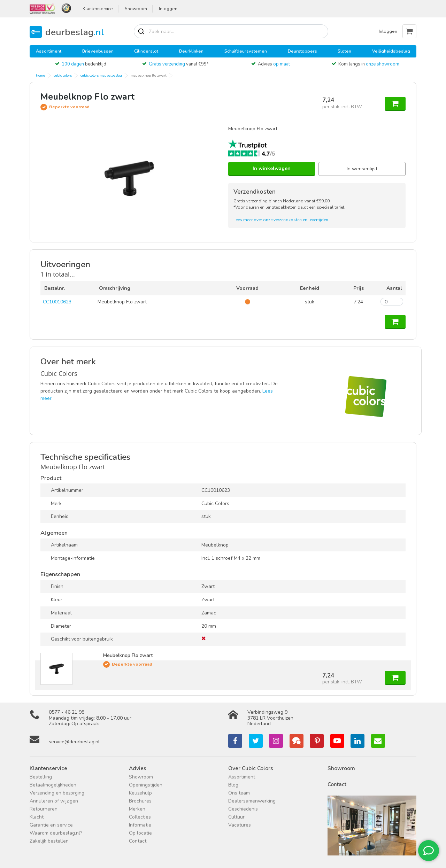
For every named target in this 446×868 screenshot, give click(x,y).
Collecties (140, 817)
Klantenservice (98, 9)
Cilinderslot (146, 51)
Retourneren (44, 809)
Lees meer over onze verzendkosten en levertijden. (281, 220)
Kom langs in (369, 64)
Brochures (140, 801)
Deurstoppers (302, 51)
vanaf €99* (179, 64)
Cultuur (236, 817)
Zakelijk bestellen (49, 841)
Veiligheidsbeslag (391, 51)
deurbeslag (75, 32)
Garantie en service (51, 825)
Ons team (239, 793)
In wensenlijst (362, 169)
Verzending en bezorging (57, 793)
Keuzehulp (140, 793)
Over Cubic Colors (251, 768)
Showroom (136, 9)
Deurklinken (191, 51)
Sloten (344, 51)
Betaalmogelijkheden (53, 785)
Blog (233, 785)
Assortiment (49, 51)
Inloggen (168, 9)
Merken (137, 809)
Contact (138, 841)
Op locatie (140, 833)
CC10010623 (57, 302)
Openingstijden (146, 785)
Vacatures (240, 825)
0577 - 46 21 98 (67, 712)
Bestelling (41, 777)
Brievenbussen (98, 51)
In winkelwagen (272, 168)
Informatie (140, 825)
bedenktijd (84, 64)
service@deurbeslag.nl (74, 742)
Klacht (37, 817)
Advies (274, 64)
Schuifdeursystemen (246, 51)
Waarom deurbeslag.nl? (56, 833)
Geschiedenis (243, 809)
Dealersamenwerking (252, 801)
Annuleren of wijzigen (54, 801)
